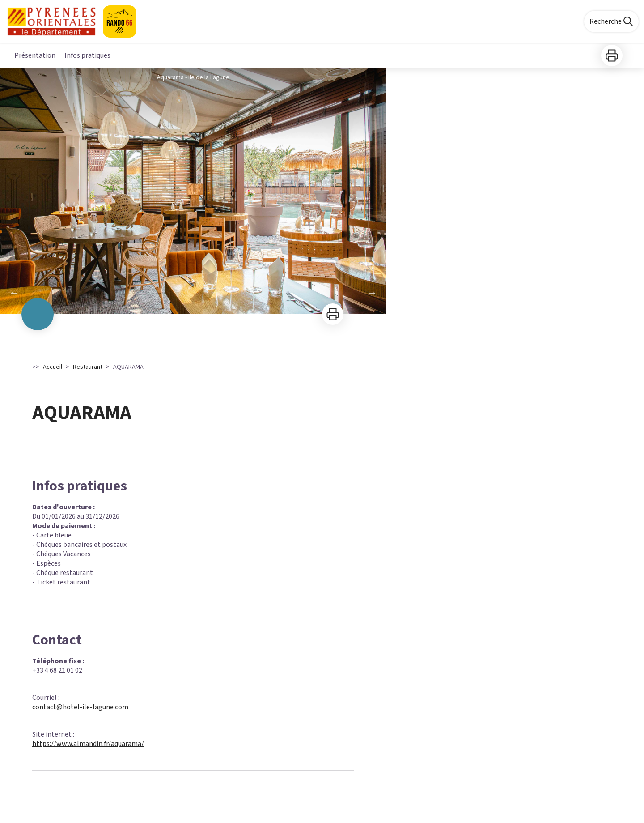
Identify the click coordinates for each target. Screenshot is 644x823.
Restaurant (88, 367)
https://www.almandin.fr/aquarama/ (88, 744)
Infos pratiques (87, 55)
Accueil (53, 367)
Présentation (35, 55)
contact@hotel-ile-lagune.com (80, 707)
